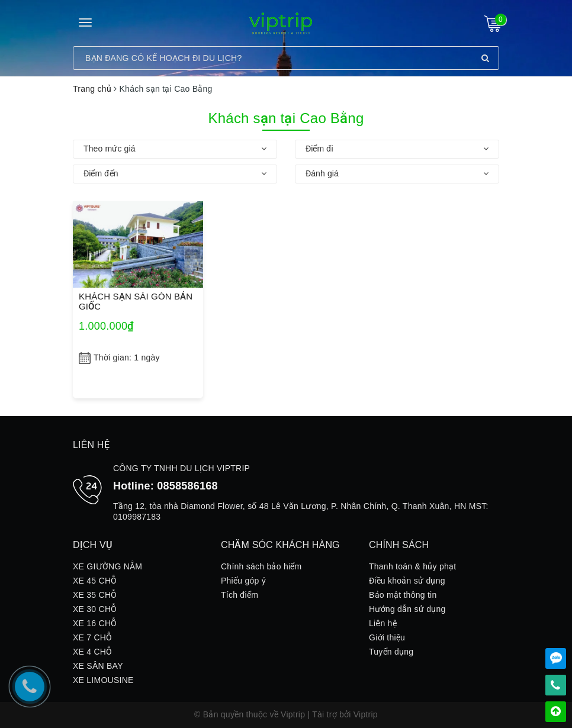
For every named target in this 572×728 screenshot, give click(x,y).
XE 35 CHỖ (95, 595)
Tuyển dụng (391, 652)
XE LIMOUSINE (103, 680)
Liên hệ (383, 623)
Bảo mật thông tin (403, 595)
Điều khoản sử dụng (407, 581)
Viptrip (366, 714)
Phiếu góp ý (243, 581)
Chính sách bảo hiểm (261, 566)
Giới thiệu (387, 637)
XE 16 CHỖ (95, 623)
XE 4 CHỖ (92, 652)
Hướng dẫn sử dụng (407, 609)
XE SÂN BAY (98, 666)
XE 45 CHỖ (95, 581)
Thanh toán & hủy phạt (412, 566)
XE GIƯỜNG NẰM (107, 566)
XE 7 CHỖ (92, 637)
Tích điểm (240, 595)
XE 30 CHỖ (95, 609)
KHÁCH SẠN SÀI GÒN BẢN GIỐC (136, 301)
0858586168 (187, 486)
